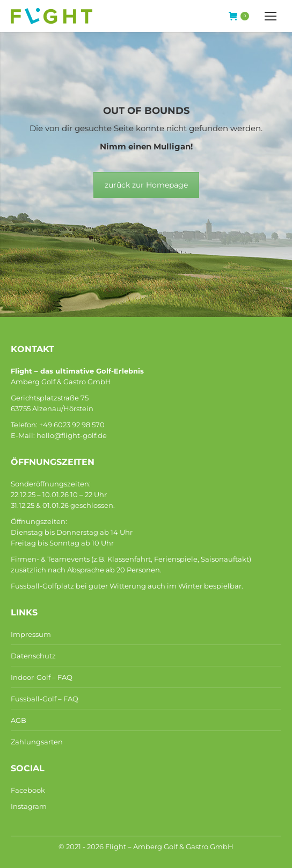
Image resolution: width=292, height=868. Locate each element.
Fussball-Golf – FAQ (45, 699)
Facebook (28, 790)
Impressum (31, 634)
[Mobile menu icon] (271, 16)
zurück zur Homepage (146, 185)
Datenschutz (33, 656)
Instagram (29, 806)
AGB (19, 720)
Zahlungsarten (37, 742)
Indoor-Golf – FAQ (42, 677)
